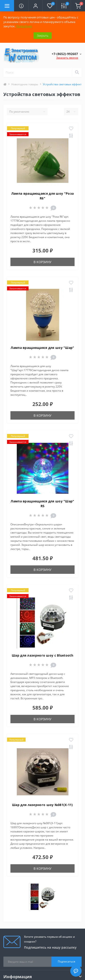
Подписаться (67, 961)
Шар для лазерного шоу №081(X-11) (42, 805)
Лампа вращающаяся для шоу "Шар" (42, 348)
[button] (35, 6)
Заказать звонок (67, 58)
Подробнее (24, 26)
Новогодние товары (25, 84)
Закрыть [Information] (43, 35)
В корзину (42, 262)
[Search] (77, 73)
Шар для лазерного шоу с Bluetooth (42, 655)
